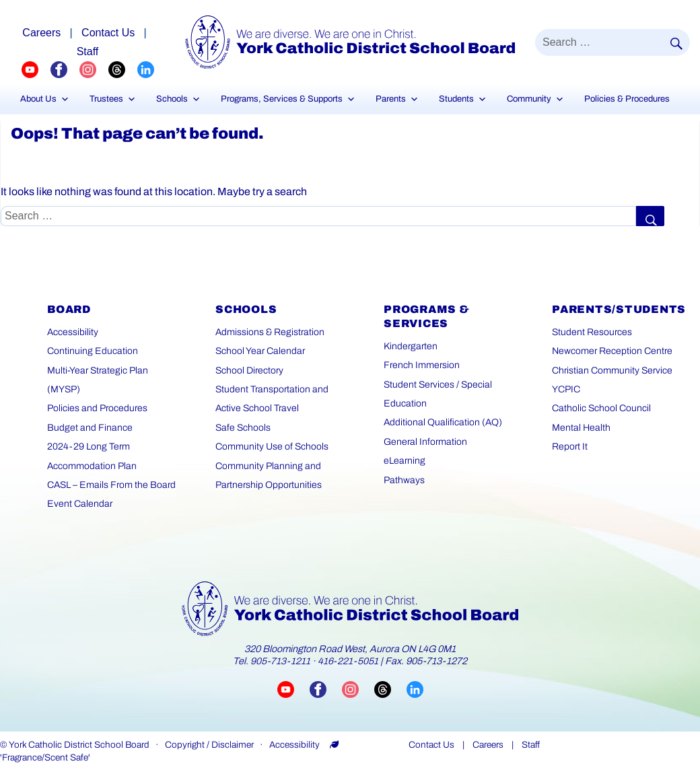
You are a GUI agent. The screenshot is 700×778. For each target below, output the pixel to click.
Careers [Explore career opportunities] (41, 33)
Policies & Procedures (627, 99)
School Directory (249, 370)
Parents (397, 99)
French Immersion (422, 365)
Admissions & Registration (270, 332)
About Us (45, 99)
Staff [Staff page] (88, 51)
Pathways (404, 480)
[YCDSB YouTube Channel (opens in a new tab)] (36, 69)
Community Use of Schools (272, 447)
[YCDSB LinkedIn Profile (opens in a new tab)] (146, 69)
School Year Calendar (260, 351)
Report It (570, 447)
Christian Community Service (612, 370)
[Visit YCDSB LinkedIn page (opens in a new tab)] (415, 689)
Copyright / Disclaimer (209, 745)
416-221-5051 (348, 661)
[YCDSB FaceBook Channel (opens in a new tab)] (65, 69)
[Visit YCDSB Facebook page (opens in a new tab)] (326, 689)
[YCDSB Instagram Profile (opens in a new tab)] (94, 69)
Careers (488, 745)
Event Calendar (80, 504)
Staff (531, 745)
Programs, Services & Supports (288, 99)
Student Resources (592, 332)
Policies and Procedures (97, 408)
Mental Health (581, 428)
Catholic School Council (601, 408)
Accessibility (73, 332)
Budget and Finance (90, 428)
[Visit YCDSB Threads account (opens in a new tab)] (390, 689)
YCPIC (566, 389)
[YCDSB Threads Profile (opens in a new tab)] (123, 69)
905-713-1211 (280, 661)
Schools (178, 99)
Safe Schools (243, 428)
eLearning (405, 461)
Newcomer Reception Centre (612, 351)
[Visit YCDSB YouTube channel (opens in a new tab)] (293, 689)
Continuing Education (93, 351)
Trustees (113, 99)
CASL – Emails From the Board (111, 485)
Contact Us (431, 745)
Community (535, 99)
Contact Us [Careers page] (108, 33)
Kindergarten (411, 346)
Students (463, 99)
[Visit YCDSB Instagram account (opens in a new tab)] (358, 689)
